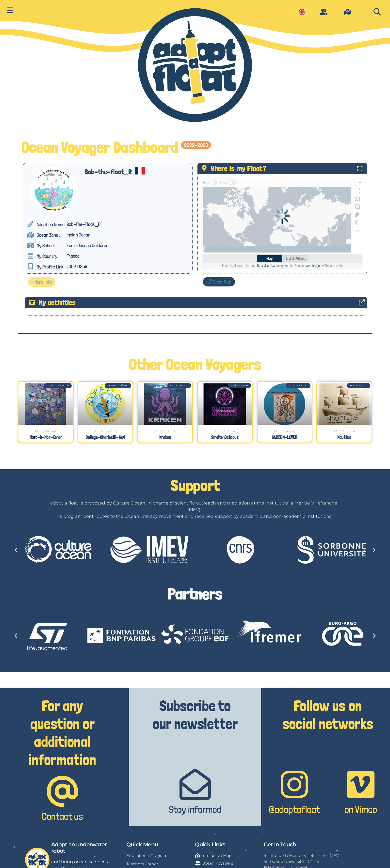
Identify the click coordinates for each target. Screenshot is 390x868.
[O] (324, 12)
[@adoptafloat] (294, 784)
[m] (348, 12)
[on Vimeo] (361, 784)
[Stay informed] (195, 784)
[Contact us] (62, 791)
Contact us (62, 816)
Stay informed (195, 809)
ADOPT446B (284, 431)
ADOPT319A (225, 431)
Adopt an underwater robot (79, 848)
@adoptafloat (294, 809)
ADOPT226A (344, 431)
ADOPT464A (46, 431)
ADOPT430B (105, 431)
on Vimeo (361, 809)
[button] (377, 12)
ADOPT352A (165, 431)
